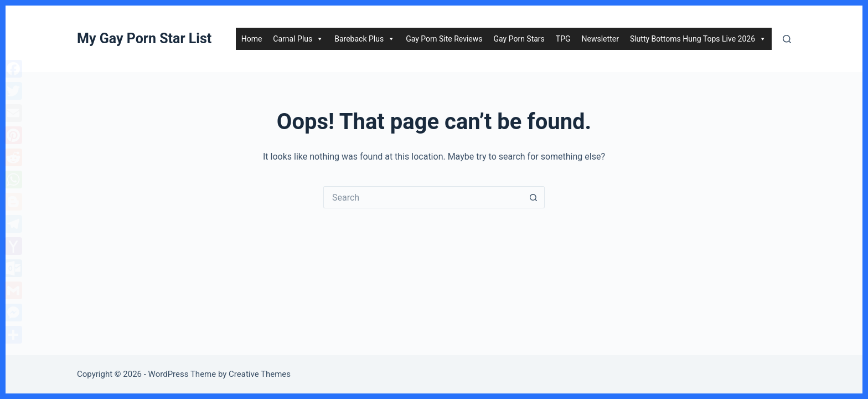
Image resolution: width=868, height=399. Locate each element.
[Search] (787, 39)
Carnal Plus (298, 39)
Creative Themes (260, 374)
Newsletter (600, 39)
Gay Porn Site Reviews (444, 39)
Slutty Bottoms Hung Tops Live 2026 (698, 39)
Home (252, 39)
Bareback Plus (365, 39)
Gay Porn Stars (519, 39)
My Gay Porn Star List (144, 39)
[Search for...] (423, 197)
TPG (563, 39)
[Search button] (534, 197)
